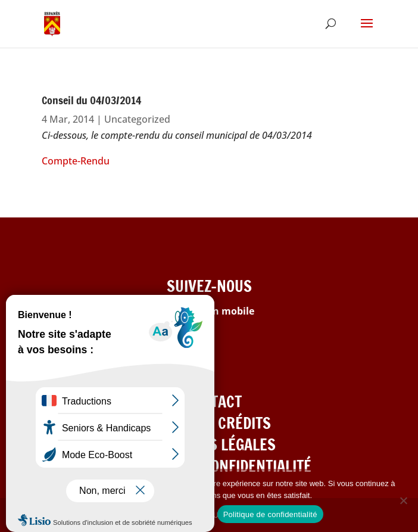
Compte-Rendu (76, 161)
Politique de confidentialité (270, 514)
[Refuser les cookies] (403, 500)
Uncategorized (137, 119)
